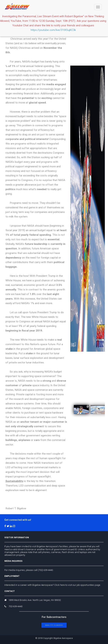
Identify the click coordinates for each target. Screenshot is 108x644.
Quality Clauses (54, 625)
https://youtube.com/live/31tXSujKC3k (53, 30)
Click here (60, 585)
